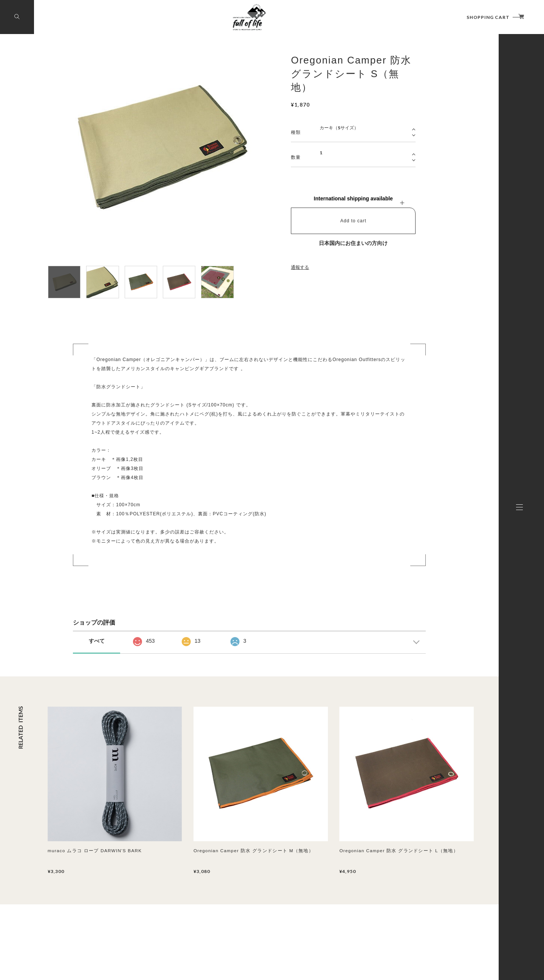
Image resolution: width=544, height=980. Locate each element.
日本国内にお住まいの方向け (353, 243)
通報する (300, 267)
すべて (97, 641)
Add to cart (353, 221)
